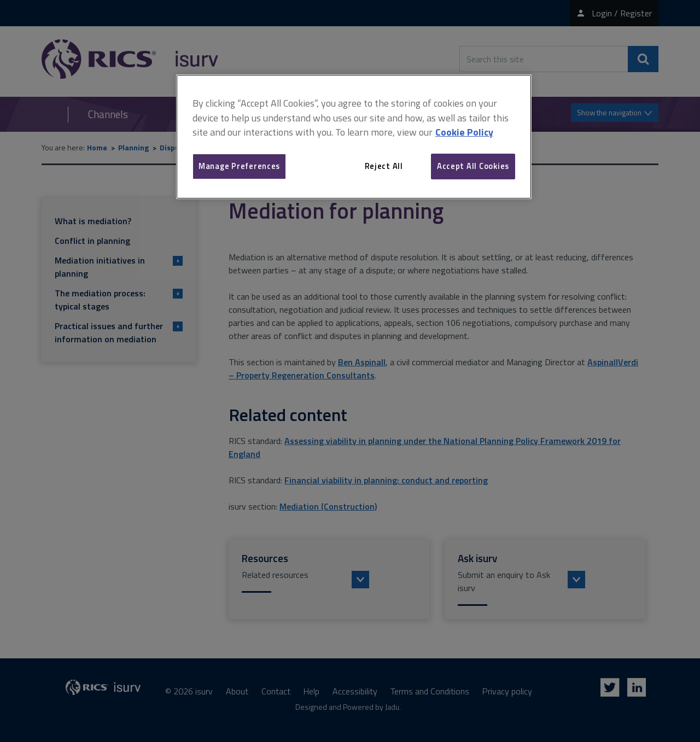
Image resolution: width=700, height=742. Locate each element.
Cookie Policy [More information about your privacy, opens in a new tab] (464, 132)
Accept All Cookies (473, 166)
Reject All (384, 166)
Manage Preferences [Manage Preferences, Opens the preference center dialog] (239, 166)
